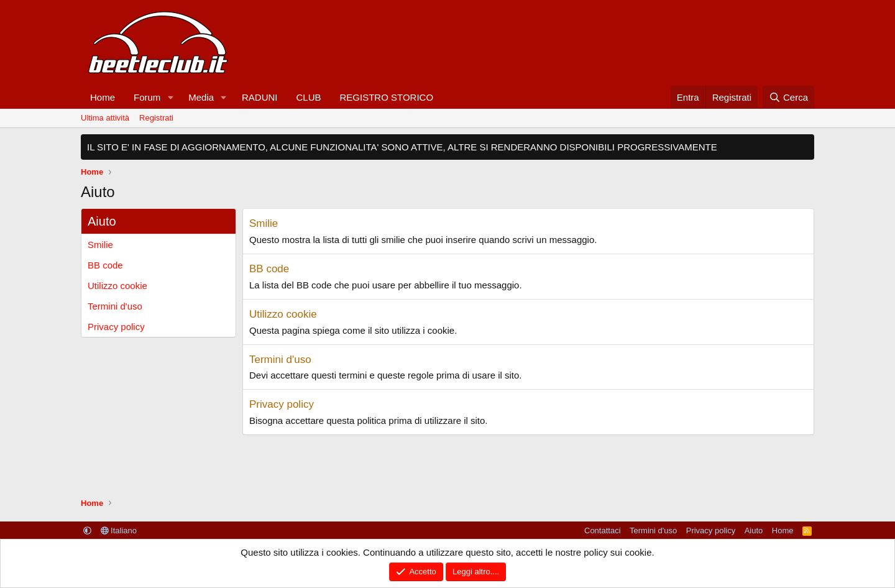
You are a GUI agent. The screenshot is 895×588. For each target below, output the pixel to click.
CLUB (308, 97)
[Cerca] (788, 97)
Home (103, 97)
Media (201, 97)
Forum (147, 97)
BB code (105, 265)
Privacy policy (116, 327)
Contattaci (603, 531)
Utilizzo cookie (117, 286)
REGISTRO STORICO (387, 97)
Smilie (100, 245)
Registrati (156, 118)
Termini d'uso (115, 306)
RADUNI (260, 97)
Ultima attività (105, 118)
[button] (170, 97)
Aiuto (754, 531)
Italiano (119, 531)
